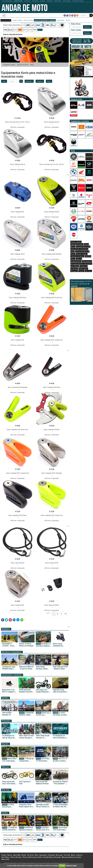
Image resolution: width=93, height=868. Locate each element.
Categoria (40, 81)
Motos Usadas (76, 242)
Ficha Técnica (6, 857)
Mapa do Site (5, 859)
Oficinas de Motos (77, 256)
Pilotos (81, 271)
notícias (68, 20)
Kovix (40, 30)
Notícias (10, 855)
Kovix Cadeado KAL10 (52, 122)
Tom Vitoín (30, 855)
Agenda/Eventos (77, 244)
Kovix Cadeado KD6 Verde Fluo (52, 298)
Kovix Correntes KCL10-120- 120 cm (52, 164)
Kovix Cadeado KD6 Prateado (52, 254)
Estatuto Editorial (16, 857)
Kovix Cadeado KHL (18, 212)
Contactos (79, 855)
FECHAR (62, 865)
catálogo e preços (17, 20)
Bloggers (74, 271)
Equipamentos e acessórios (12, 675)
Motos (36, 855)
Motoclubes (83, 269)
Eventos (5, 813)
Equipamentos (43, 855)
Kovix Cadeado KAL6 (18, 254)
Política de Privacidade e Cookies (32, 857)
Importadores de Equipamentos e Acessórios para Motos (81, 264)
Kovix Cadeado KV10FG (52, 430)
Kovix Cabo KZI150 (52, 563)
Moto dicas (6, 790)
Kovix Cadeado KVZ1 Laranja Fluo (18, 473)
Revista (73, 855)
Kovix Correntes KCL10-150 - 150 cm (18, 122)
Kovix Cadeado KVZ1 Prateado (52, 473)
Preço (49, 81)
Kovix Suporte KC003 (52, 605)
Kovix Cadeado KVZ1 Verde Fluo (52, 515)
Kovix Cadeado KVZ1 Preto (18, 515)
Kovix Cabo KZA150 (18, 563)
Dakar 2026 (17, 855)
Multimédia (6, 721)
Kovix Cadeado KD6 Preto (18, 298)
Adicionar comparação (18, 127)
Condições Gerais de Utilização (52, 857)
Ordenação (29, 81)
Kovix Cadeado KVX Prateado (18, 387)
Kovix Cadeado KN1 (18, 605)
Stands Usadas (82, 254)
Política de (71, 865)
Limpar (4, 81)
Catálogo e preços (9, 65)
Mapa (32, 65)
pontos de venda (28, 20)
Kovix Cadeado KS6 (18, 340)
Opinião (24, 855)
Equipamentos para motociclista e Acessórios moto (80, 249)
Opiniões (5, 698)
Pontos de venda (23, 65)
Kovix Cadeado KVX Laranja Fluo (52, 340)
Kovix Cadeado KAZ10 (52, 212)
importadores (60, 20)
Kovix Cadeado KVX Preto (52, 387)
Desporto (6, 744)
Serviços (88, 271)
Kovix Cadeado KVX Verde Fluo (18, 430)
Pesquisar (87, 27)
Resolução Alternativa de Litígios (71, 857)
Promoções (51, 855)
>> (66, 614)
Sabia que (6, 767)
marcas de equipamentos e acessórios (45, 20)
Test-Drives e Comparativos (12, 652)
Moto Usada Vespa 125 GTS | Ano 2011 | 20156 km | (81, 291)
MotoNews (6, 629)
